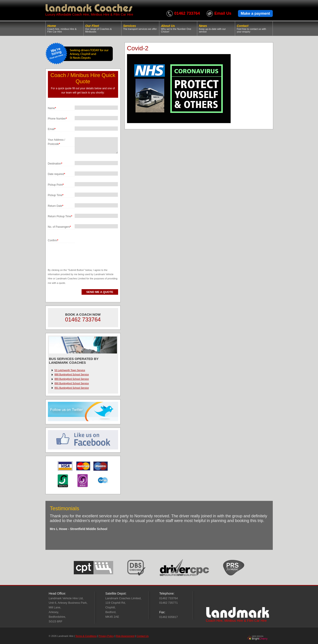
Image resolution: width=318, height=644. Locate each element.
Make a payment (255, 13)
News (216, 28)
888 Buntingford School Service (72, 374)
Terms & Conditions (86, 636)
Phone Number (57, 119)
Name (52, 108)
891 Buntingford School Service (72, 388)
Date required (56, 174)
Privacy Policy (106, 636)
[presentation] (82, 252)
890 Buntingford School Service (72, 383)
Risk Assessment (125, 636)
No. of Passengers (59, 227)
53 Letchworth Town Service (70, 370)
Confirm (53, 240)
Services (140, 27)
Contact (254, 28)
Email (52, 129)
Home (65, 28)
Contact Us (143, 636)
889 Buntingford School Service (72, 379)
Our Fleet (102, 28)
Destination (55, 164)
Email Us (223, 13)
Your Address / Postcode (57, 142)
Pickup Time (56, 195)
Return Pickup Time (60, 216)
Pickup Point (56, 185)
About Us (178, 28)
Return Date (56, 206)
